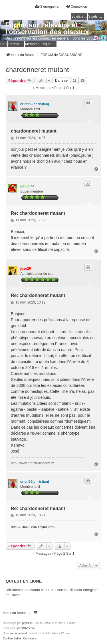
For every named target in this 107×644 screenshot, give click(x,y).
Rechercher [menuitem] (16, 44)
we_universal (18, 633)
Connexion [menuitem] (76, 6)
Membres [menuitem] (32, 44)
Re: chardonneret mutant (38, 213)
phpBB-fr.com (26, 628)
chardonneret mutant (37, 70)
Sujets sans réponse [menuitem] (79, 16)
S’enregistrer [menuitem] (47, 6)
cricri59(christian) (35, 104)
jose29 (26, 269)
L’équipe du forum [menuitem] (49, 44)
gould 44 (27, 186)
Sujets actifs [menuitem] (96, 16)
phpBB (27, 623)
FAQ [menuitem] (4, 44)
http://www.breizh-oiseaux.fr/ (32, 463)
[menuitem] (12, 639)
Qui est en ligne (24, 581)
